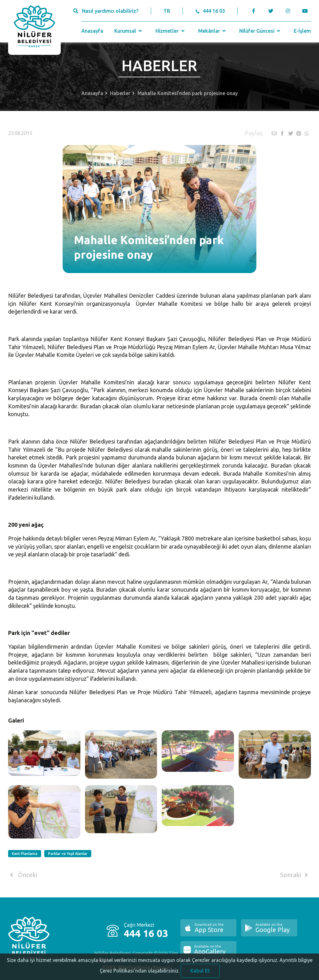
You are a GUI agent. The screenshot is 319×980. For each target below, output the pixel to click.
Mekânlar (213, 31)
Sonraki (295, 875)
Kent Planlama (25, 854)
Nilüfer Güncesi (260, 31)
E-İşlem (302, 31)
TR (167, 11)
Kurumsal (129, 31)
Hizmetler (171, 31)
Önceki (23, 875)
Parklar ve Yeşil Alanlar (68, 854)
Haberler (120, 93)
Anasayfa (92, 31)
